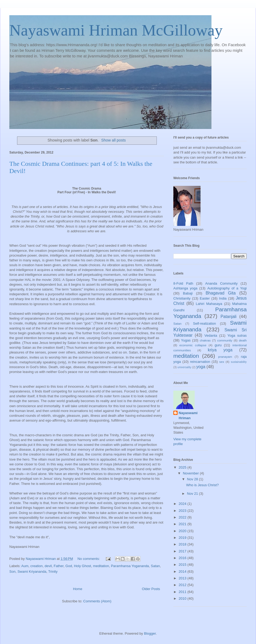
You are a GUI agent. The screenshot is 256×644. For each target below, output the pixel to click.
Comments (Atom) (97, 601)
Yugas (186, 340)
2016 (183, 558)
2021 (183, 524)
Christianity (182, 298)
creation (37, 566)
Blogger (150, 633)
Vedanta (211, 335)
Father (59, 566)
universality (185, 367)
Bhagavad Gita (221, 293)
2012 (183, 585)
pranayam (225, 357)
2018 (183, 544)
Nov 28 (193, 479)
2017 (183, 551)
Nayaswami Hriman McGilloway (116, 30)
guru (218, 345)
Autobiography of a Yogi (227, 288)
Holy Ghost (82, 566)
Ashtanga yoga (185, 288)
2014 (183, 572)
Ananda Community (221, 283)
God (69, 566)
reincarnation (200, 362)
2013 (183, 578)
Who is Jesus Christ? (202, 485)
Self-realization (205, 323)
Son (12, 572)
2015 (183, 565)
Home (78, 589)
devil (48, 566)
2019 (183, 538)
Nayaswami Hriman (188, 415)
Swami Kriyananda (32, 572)
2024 (183, 504)
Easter (205, 298)
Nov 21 (193, 494)
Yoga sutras (237, 335)
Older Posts (151, 589)
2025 (183, 467)
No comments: (89, 559)
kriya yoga (220, 350)
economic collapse (193, 345)
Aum (25, 566)
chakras (205, 340)
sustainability (239, 362)
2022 (183, 517)
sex (222, 362)
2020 (183, 531)
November (191, 473)
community (225, 340)
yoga (201, 367)
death (243, 340)
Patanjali (229, 317)
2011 (183, 592)
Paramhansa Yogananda (130, 566)
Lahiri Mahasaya (209, 304)
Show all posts (114, 140)
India (223, 298)
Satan (155, 566)
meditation (101, 566)
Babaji (188, 293)
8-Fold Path (183, 283)
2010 (183, 598)
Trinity (53, 572)
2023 (183, 511)
